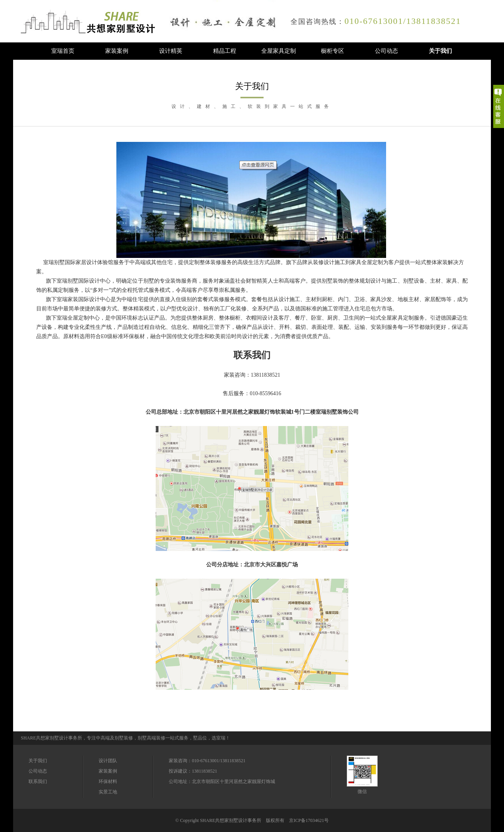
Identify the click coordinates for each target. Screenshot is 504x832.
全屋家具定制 (279, 51)
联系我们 (38, 781)
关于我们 (440, 51)
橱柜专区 (333, 51)
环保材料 (108, 781)
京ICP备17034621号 (309, 820)
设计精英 (171, 51)
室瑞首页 (63, 51)
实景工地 (108, 792)
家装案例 (117, 51)
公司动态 (386, 51)
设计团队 (108, 761)
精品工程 (225, 51)
